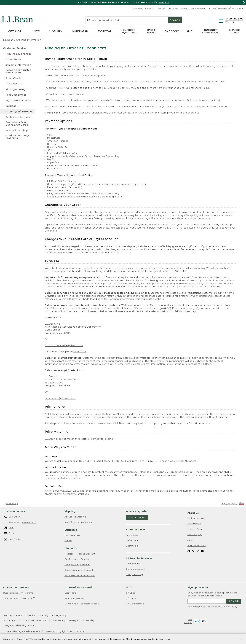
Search (175, 20)
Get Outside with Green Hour (19, 598)
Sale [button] (189, 31)
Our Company (195, 534)
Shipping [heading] (70, 511)
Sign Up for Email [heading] (198, 587)
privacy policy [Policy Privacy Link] (148, 639)
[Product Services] (17, 95)
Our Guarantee (72, 535)
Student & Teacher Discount (79, 570)
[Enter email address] (207, 601)
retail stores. (124, 113)
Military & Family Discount (77, 565)
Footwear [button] (104, 31)
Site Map (8, 615)
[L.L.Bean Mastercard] (221, 9)
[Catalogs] (17, 106)
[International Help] (17, 130)
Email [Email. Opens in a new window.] (9, 533)
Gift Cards (173, 9)
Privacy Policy (230, 607)
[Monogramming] (17, 89)
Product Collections (26, 615)
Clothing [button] (55, 31)
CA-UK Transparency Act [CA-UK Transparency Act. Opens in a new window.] (35, 620)
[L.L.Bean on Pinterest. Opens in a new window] (193, 551)
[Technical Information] (17, 117)
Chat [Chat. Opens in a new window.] (9, 528)
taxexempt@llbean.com (60, 398)
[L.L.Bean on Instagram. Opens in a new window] (198, 551)
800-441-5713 (13, 517)
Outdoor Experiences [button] (210, 31)
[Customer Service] (17, 48)
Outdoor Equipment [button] (129, 31)
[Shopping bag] (230, 19)
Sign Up (234, 601)
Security (44, 615)
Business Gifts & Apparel (193, 9)
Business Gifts (133, 564)
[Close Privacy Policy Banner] (241, 639)
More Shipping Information (78, 522)
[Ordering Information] (17, 111)
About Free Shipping (75, 517)
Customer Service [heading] (15, 511)
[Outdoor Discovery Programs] (17, 137)
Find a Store (132, 535)
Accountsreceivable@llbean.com (64, 345)
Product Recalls (11, 620)
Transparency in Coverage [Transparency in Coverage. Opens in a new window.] (65, 620)
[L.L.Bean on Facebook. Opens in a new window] (189, 551)
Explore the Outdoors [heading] (16, 587)
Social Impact (194, 524)
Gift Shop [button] (15, 31)
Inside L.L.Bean (195, 529)
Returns (68, 541)
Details (218, 596)
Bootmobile (132, 546)
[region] (123, 2)
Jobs (190, 540)
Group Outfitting (134, 574)
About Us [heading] (193, 513)
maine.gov (158, 308)
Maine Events (133, 540)
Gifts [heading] (129, 587)
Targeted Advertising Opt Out (20, 625)
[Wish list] (234, 22)
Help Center (13, 539)
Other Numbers (187, 461)
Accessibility (88, 620)
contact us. (205, 218)
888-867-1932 (29, 522)
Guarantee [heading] (71, 530)
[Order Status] (17, 59)
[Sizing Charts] (17, 78)
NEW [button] (37, 31)
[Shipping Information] (17, 65)
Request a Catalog (197, 545)
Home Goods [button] (171, 31)
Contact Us (80, 352)
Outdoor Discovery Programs (18, 593)
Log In (240, 9)
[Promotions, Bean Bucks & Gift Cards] (17, 124)
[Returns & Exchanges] (17, 54)
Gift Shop (131, 593)
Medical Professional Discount (80, 554)
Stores (161, 9)
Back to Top (10, 504)
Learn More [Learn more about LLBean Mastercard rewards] (70, 593)
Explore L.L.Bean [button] (235, 31)
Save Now (164, 2)
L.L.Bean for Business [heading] (139, 558)
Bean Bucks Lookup (75, 598)
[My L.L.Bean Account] (17, 100)
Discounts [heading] (71, 548)
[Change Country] (232, 504)
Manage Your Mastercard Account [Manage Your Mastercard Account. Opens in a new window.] (82, 604)
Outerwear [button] (80, 31)
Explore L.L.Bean (196, 518)
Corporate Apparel (136, 569)
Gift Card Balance (135, 604)
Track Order (137, 518)
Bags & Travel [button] (151, 31)
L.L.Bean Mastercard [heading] (78, 587)
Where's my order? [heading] (137, 511)
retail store (141, 66)
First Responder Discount (77, 559)
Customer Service (144, 9)
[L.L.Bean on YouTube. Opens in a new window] (202, 551)
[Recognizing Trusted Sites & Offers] (17, 71)
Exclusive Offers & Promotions (80, 575)
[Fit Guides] (17, 84)
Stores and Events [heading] (137, 530)
